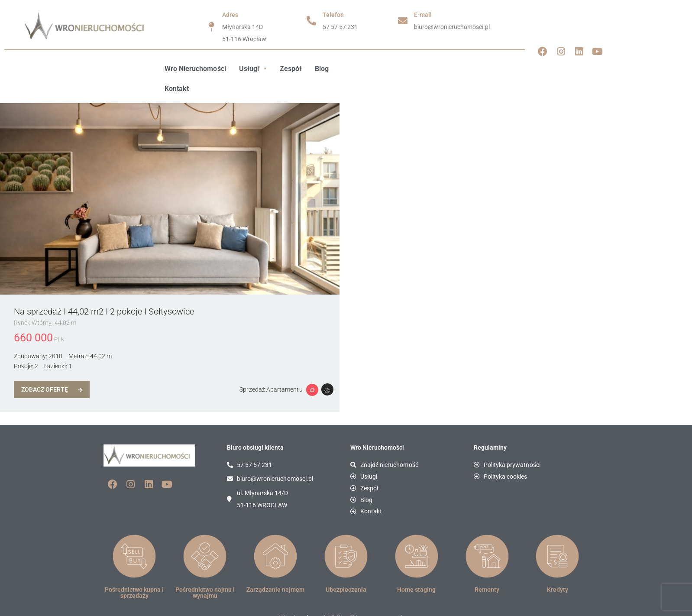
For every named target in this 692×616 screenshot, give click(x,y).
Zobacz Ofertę (45, 370)
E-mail (423, 15)
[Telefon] (311, 21)
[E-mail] (403, 21)
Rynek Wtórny (33, 303)
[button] (252, 69)
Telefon (333, 15)
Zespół (290, 69)
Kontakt (353, 69)
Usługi (252, 69)
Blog (321, 69)
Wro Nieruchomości (195, 69)
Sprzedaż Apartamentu (272, 370)
